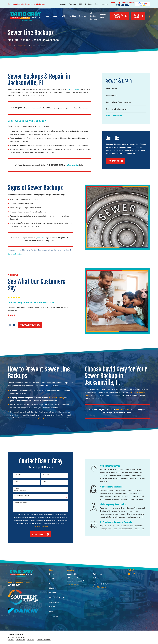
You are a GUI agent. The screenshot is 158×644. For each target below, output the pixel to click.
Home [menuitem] (47, 16)
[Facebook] (129, 574)
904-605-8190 (123, 5)
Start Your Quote (120, 16)
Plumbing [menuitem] (72, 16)
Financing (73, 4)
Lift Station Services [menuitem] (93, 16)
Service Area (54, 602)
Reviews (89, 4)
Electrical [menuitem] (83, 16)
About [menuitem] (55, 16)
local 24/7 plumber (73, 90)
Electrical (53, 593)
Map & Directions (73, 584)
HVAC (52, 583)
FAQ (81, 4)
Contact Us (116, 161)
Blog (97, 4)
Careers (63, 4)
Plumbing (53, 588)
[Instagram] (134, 574)
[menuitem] (126, 89)
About (52, 579)
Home (52, 574)
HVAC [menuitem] (63, 16)
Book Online (138, 16)
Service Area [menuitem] (103, 16)
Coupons (105, 4)
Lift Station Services (57, 597)
